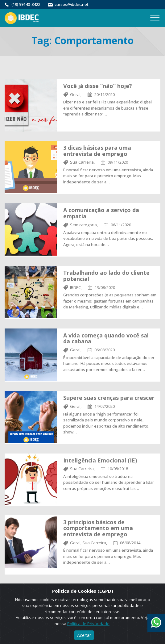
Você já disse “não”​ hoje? (98, 86)
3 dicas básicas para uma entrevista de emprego (97, 151)
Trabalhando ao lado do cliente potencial (106, 276)
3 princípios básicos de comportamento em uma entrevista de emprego (98, 528)
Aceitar (84, 635)
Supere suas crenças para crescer (109, 398)
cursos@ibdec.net (72, 4)
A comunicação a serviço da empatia (101, 213)
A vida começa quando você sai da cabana (106, 338)
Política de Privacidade (88, 624)
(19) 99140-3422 (26, 4)
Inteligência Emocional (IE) (100, 460)
